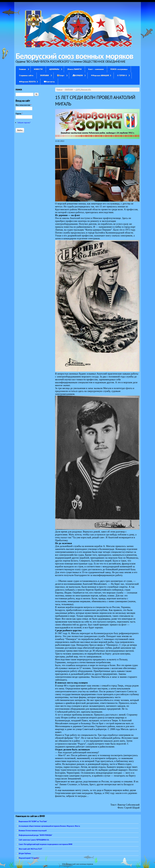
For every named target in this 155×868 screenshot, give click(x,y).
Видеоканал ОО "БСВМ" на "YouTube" (33, 821)
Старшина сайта (26, 75)
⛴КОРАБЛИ (78, 75)
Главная (22, 69)
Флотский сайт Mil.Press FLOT (30, 849)
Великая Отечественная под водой (33, 830)
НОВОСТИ (38, 69)
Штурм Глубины (25, 853)
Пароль (19, 114)
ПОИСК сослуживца (119, 69)
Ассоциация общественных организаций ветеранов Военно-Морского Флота (49, 826)
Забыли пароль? (24, 123)
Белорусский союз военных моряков (74, 56)
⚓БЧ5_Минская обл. (83, 90)
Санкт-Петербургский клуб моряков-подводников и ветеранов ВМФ (46, 844)
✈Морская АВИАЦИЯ (100, 75)
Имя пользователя (23, 105)
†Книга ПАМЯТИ (74, 69)
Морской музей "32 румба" (29, 858)
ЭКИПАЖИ (44, 75)
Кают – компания (96, 69)
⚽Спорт (61, 75)
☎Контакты (49, 82)
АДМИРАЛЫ (54, 69)
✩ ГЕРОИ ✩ (122, 75)
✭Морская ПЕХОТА (27, 82)
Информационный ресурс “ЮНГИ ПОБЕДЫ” (36, 835)
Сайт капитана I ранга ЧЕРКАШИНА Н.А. (34, 840)
